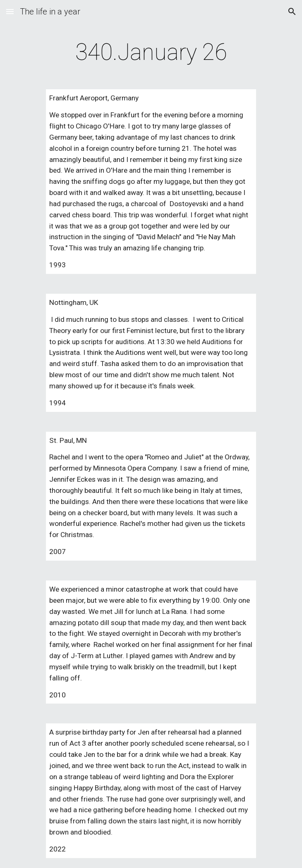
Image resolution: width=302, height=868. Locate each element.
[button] (10, 11)
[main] (151, 52)
